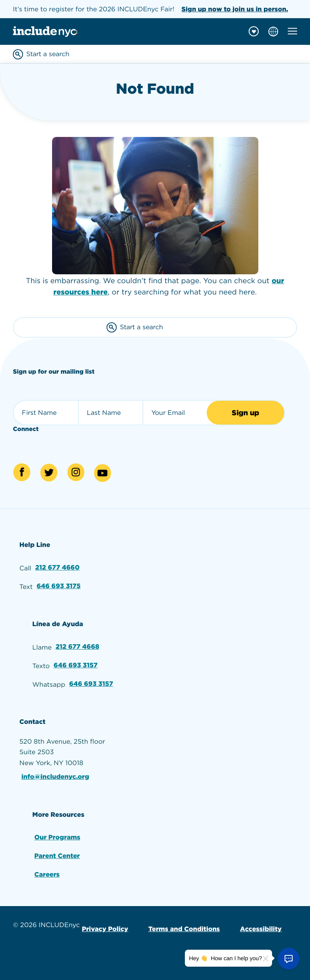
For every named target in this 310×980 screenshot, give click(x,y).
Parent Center (57, 856)
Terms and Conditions (184, 929)
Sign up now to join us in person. (235, 9)
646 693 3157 (76, 665)
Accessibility (261, 929)
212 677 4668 (77, 647)
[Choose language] (273, 32)
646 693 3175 (59, 586)
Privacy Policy (105, 929)
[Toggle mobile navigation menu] (292, 31)
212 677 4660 (57, 567)
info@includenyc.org (55, 777)
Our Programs (57, 837)
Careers (47, 874)
